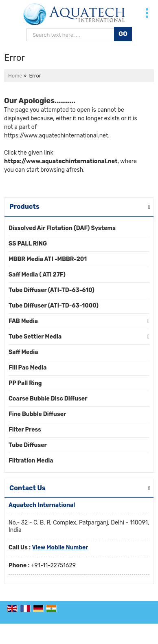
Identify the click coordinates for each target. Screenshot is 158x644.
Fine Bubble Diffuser (37, 414)
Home (15, 76)
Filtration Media (31, 461)
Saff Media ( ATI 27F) (37, 275)
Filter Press (25, 430)
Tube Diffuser (28, 445)
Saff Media (23, 352)
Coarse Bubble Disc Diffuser (48, 399)
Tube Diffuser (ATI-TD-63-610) (52, 290)
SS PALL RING (28, 244)
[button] (60, 548)
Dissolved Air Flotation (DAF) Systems (62, 228)
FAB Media (23, 321)
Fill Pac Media (27, 368)
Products (24, 207)
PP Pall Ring (25, 383)
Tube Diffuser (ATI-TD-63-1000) (54, 306)
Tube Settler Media (35, 337)
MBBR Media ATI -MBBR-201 (48, 259)
